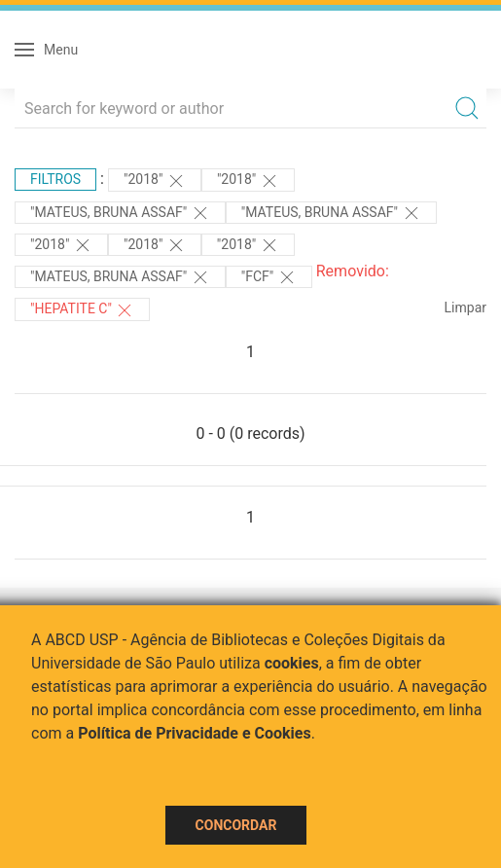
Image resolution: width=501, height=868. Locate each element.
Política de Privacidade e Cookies (195, 733)
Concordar (236, 825)
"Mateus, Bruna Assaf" (120, 213)
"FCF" (269, 277)
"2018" (155, 181)
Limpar (465, 307)
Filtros (55, 179)
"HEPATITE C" (82, 310)
